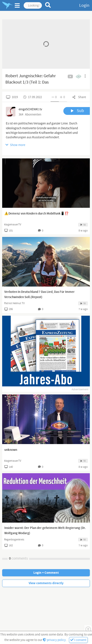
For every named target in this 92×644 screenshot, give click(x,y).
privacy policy (55, 640)
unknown (11, 450)
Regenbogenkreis (14, 540)
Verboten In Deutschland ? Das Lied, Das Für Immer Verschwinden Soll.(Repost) (39, 295)
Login (84, 5)
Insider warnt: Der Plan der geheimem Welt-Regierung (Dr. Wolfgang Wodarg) (45, 531)
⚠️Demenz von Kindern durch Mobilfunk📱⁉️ (37, 214)
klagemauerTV (13, 225)
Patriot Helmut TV (14, 303)
